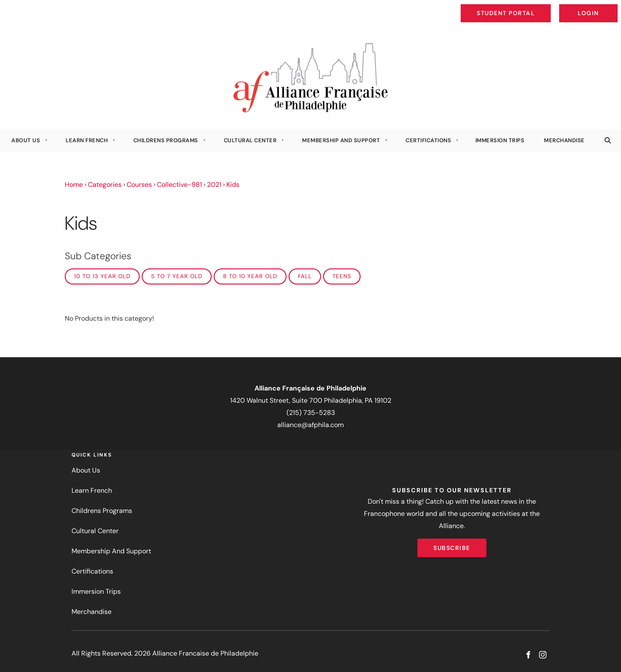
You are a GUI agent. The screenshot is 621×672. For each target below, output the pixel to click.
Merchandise (564, 140)
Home (74, 185)
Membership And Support (341, 140)
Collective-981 (179, 185)
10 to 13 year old (102, 276)
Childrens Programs (166, 140)
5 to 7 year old (177, 276)
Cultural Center (250, 140)
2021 (214, 185)
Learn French (87, 140)
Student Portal (525, 7)
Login (611, 7)
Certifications (428, 140)
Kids (233, 185)
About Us (26, 140)
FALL (305, 276)
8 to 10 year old (250, 276)
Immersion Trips (500, 140)
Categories (105, 185)
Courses (139, 185)
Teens (342, 276)
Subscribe (452, 545)
